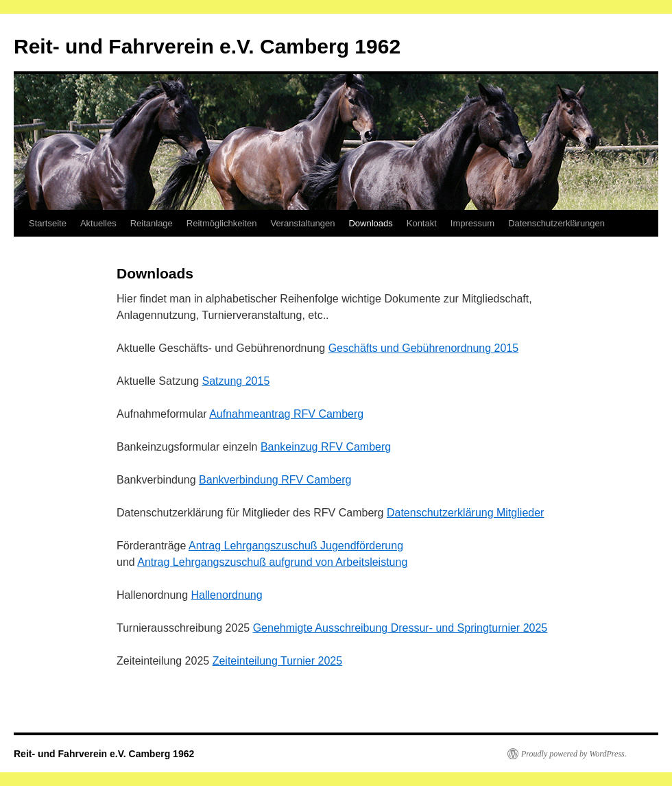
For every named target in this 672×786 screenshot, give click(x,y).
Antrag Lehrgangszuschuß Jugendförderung (296, 546)
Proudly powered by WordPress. (574, 754)
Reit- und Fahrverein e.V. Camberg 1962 (207, 46)
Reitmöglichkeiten (222, 223)
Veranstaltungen (302, 223)
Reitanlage (152, 223)
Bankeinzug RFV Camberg (326, 447)
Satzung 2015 (236, 381)
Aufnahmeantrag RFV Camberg (286, 414)
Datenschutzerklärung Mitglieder (465, 513)
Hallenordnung (227, 595)
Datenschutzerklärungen (556, 223)
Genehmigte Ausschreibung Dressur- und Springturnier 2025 (400, 628)
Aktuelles (98, 223)
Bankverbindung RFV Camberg (275, 480)
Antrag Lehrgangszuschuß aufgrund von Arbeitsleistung (272, 562)
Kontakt (422, 223)
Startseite (48, 223)
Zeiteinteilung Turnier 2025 (277, 661)
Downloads (370, 223)
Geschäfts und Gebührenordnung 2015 (424, 348)
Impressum (472, 223)
